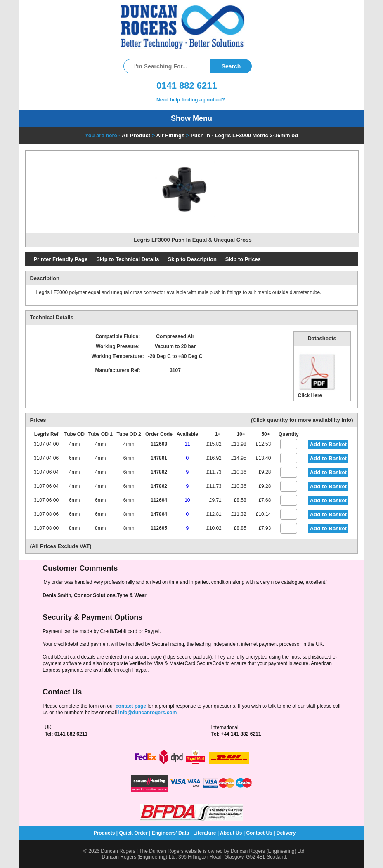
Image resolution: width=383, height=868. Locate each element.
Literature (205, 833)
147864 (159, 514)
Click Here (317, 375)
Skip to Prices (243, 259)
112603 (159, 444)
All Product (136, 135)
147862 (159, 472)
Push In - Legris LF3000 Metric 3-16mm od (244, 135)
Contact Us (259, 833)
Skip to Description (192, 259)
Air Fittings (171, 135)
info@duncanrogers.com (148, 713)
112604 (159, 500)
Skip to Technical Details (128, 259)
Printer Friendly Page (60, 259)
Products (104, 833)
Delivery (286, 833)
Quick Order (134, 833)
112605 (159, 528)
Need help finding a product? (191, 100)
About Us (231, 833)
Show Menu (191, 118)
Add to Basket (328, 444)
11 (187, 444)
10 (187, 500)
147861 (159, 458)
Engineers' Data (170, 833)
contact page (131, 706)
